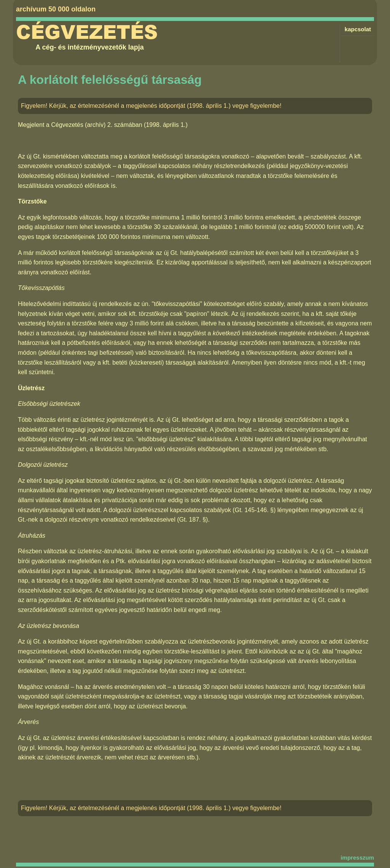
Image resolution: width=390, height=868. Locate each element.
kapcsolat (358, 29)
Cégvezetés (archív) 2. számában (97, 125)
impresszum (357, 858)
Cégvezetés (87, 32)
